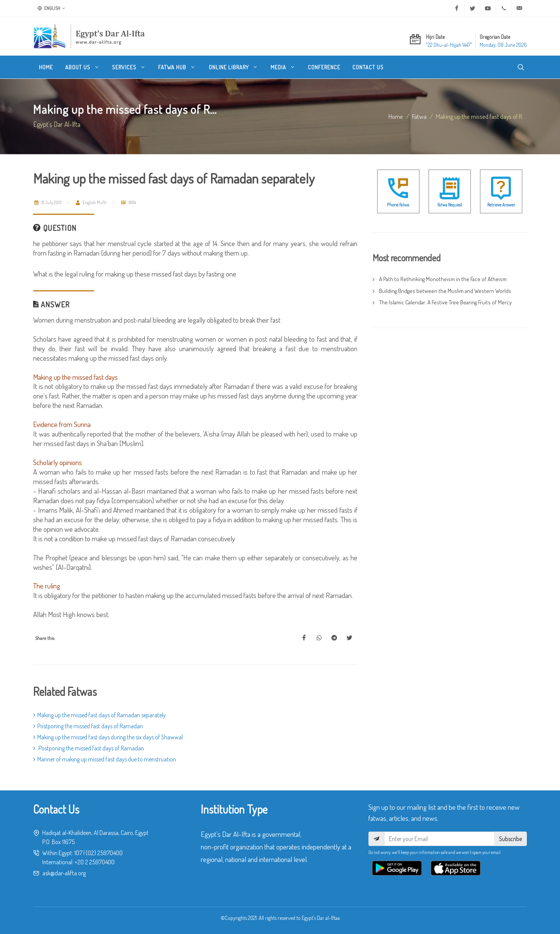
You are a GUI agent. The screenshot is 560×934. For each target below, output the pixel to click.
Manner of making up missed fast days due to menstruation (105, 759)
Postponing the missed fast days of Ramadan (88, 726)
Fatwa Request (450, 205)
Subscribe (510, 839)
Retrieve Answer (501, 205)
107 (78, 853)
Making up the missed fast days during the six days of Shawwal (108, 737)
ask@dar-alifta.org (64, 873)
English (51, 8)
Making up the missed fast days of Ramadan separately (99, 715)
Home (396, 116)
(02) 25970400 (104, 853)
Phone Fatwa (398, 205)
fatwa (419, 116)
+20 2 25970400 (95, 862)
